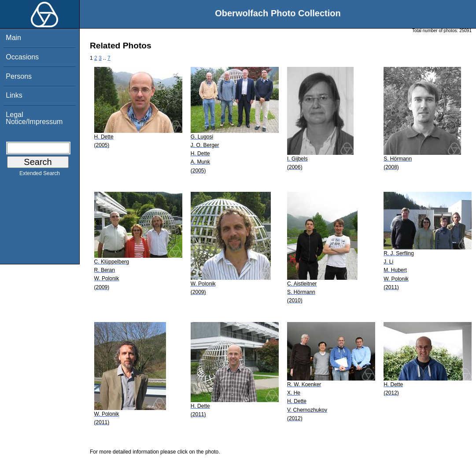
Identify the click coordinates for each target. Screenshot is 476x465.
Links (14, 95)
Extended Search (40, 175)
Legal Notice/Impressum (34, 118)
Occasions (22, 57)
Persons (19, 76)
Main (13, 38)
